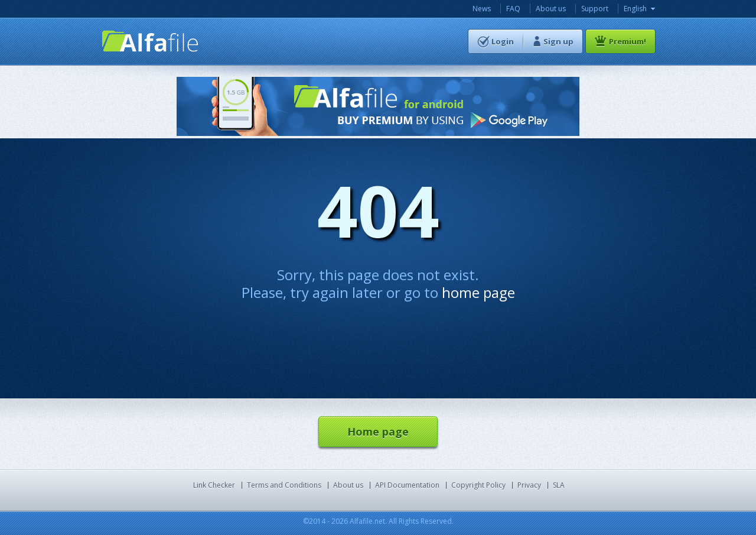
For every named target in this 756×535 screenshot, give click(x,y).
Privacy (529, 485)
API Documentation (407, 485)
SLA (559, 485)
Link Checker (214, 485)
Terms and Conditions (284, 485)
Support (595, 9)
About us (551, 9)
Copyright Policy (478, 485)
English (635, 9)
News (482, 9)
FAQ (513, 9)
